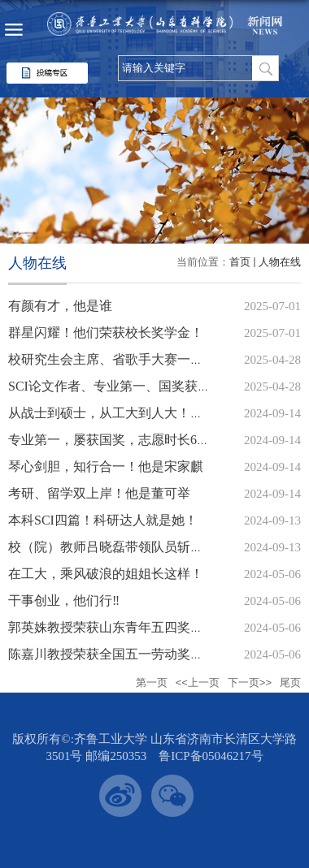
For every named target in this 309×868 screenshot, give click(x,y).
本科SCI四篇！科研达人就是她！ (103, 520)
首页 (240, 262)
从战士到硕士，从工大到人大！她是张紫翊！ (138, 413)
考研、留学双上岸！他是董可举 (99, 493)
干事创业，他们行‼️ (64, 600)
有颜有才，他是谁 (60, 306)
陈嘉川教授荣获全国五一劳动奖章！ (112, 654)
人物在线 (280, 262)
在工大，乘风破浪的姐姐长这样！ (106, 574)
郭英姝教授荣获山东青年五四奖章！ (112, 627)
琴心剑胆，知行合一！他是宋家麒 (106, 466)
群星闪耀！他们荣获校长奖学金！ (106, 333)
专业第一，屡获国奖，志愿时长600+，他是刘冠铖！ (158, 440)
